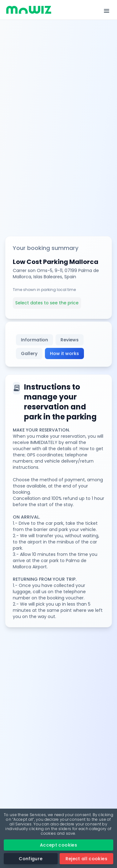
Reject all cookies (86, 859)
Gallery (29, 353)
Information (34, 340)
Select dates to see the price (47, 303)
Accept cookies (58, 845)
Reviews (70, 340)
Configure (31, 859)
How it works (64, 353)
